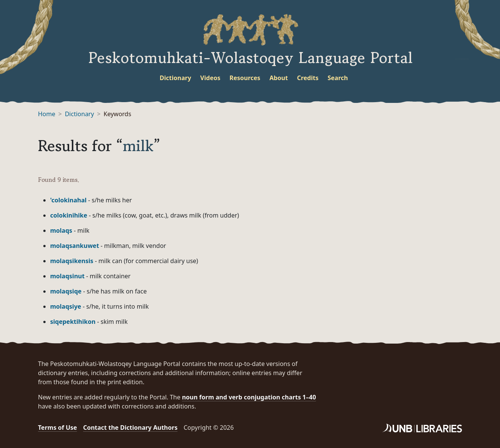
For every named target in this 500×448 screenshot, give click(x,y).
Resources (245, 78)
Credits (308, 78)
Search (338, 78)
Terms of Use (58, 427)
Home (47, 114)
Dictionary (175, 78)
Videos (210, 78)
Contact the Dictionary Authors (131, 427)
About (279, 78)
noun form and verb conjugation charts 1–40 (249, 397)
